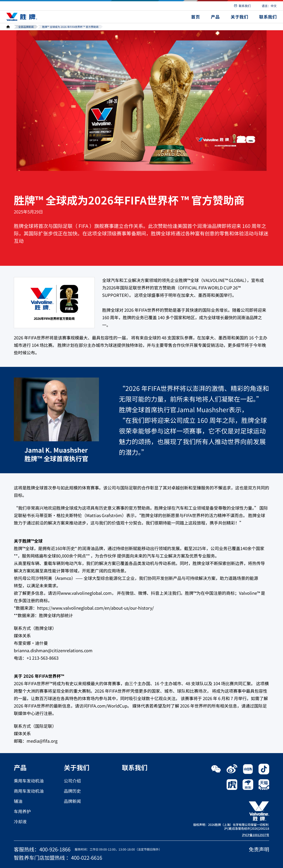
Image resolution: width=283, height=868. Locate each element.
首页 (195, 17)
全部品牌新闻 (26, 27)
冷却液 (20, 822)
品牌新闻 (72, 801)
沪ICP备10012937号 (256, 835)
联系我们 (245, 6)
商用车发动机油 (29, 791)
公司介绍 (72, 781)
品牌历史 (72, 791)
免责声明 (259, 849)
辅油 (18, 801)
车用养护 (22, 811)
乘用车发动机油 (29, 781)
